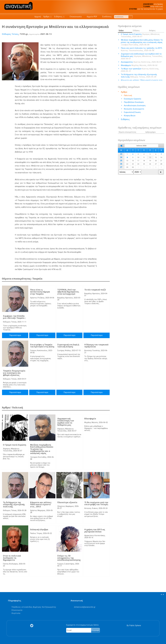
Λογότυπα (16, 613)
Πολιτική (128, 95)
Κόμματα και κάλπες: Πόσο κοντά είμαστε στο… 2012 (41, 504)
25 (121, 161)
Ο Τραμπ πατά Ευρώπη (15, 445)
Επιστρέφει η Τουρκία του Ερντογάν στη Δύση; (42, 346)
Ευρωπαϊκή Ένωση (132, 112)
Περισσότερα (15, 335)
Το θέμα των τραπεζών (140, 70)
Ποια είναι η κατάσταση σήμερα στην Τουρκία (40, 292)
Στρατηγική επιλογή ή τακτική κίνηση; (68, 346)
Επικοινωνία (74, 17)
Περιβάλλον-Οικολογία (134, 102)
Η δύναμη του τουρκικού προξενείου (96, 346)
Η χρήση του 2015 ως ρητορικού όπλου (95, 531)
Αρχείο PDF (91, 17)
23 (121, 154)
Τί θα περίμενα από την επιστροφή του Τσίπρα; (96, 503)
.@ (85, 607)
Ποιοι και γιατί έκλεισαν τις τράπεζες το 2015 (141, 49)
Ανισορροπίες (141, 62)
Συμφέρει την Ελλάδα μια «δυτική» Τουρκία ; (14, 317)
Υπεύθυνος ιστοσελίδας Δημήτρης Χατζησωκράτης (34, 607)
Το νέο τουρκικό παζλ (95, 290)
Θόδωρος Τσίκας (10, 34)
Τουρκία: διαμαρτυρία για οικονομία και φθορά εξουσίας (14, 373)
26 (121, 164)
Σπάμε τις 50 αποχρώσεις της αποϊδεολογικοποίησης (69, 558)
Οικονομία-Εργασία (132, 99)
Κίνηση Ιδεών (130, 116)
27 (121, 167)
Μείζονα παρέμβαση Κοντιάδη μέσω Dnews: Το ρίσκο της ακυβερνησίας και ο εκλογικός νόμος (42, 449)
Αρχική (38, 17)
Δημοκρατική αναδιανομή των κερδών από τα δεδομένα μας (66, 422)
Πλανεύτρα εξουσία (67, 502)
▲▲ (162, 594)
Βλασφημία (90, 419)
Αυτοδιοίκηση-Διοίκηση (135, 105)
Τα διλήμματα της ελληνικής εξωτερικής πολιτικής (14, 504)
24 (121, 157)
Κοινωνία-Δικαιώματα (134, 109)
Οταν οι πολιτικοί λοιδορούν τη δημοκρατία (12, 558)
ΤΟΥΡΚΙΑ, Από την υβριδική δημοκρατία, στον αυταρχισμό (68, 292)
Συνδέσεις (106, 17)
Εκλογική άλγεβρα (39, 529)
